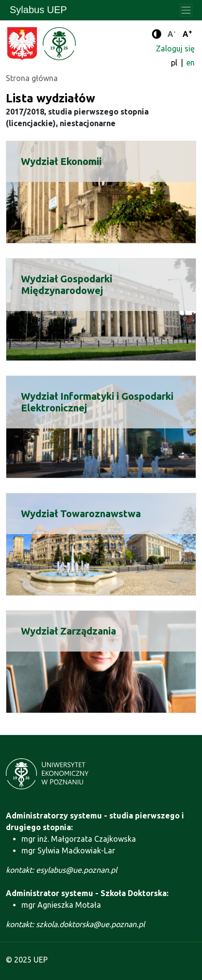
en (191, 63)
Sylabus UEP (38, 10)
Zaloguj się (175, 49)
